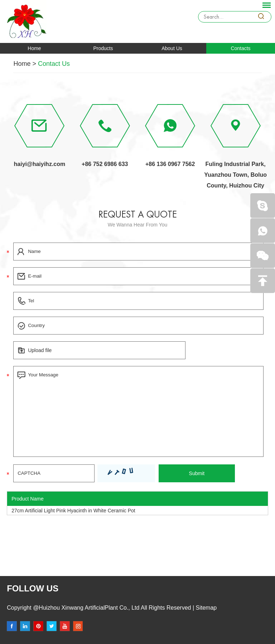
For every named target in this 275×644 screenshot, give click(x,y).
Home (34, 48)
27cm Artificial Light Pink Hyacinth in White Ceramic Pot (73, 511)
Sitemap (205, 608)
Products (103, 48)
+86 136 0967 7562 (170, 164)
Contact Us (54, 64)
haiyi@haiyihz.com (40, 164)
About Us (172, 48)
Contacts (240, 48)
